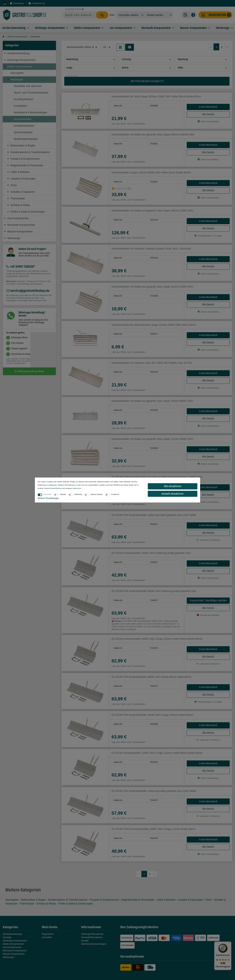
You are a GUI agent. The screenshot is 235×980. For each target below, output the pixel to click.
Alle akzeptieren (173, 486)
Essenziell (47, 494)
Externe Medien (96, 494)
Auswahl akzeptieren (172, 494)
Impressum (77, 488)
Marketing (78, 494)
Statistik (63, 494)
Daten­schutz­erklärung (53, 488)
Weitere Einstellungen (48, 498)
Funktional (115, 494)
